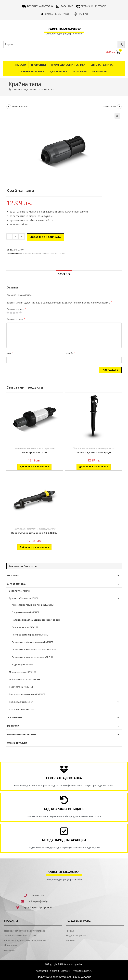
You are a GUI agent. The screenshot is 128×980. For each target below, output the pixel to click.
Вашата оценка (16, 309)
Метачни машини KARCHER (23, 672)
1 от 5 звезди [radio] (8, 313)
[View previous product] (9, 107)
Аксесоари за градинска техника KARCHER (33, 605)
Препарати (100, 71)
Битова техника (102, 65)
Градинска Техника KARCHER (23, 598)
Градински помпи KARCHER (25, 612)
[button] (117, 116)
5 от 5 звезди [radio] (20, 313)
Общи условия (82, 977)
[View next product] (119, 107)
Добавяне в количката (46, 237)
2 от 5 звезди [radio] (11, 313)
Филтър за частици (34, 452)
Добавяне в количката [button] (34, 467)
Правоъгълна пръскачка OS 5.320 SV (34, 533)
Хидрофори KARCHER (22, 665)
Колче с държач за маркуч (94, 452)
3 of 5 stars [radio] (14, 313)
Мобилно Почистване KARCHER (25, 679)
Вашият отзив (16, 319)
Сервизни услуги (33, 71)
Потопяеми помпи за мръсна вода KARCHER (34, 650)
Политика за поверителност (54, 977)
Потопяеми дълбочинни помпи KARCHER (32, 642)
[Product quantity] (16, 236)
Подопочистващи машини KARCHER (27, 694)
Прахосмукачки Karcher (21, 702)
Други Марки (59, 71)
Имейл (71, 353)
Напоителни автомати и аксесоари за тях (43, 254)
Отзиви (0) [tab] (64, 274)
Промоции (38, 65)
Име (10, 353)
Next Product (110, 107)
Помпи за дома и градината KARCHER (30, 635)
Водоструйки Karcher (20, 591)
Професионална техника (68, 65)
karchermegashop (73, 964)
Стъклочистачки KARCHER (22, 709)
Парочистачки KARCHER (21, 687)
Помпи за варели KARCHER (25, 627)
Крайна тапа (48, 89)
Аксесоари (80, 71)
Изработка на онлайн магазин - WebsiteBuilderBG (64, 971)
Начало (21, 65)
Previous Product (20, 107)
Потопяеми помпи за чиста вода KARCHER (33, 657)
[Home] (10, 89)
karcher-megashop (64, 29)
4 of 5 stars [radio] (17, 313)
